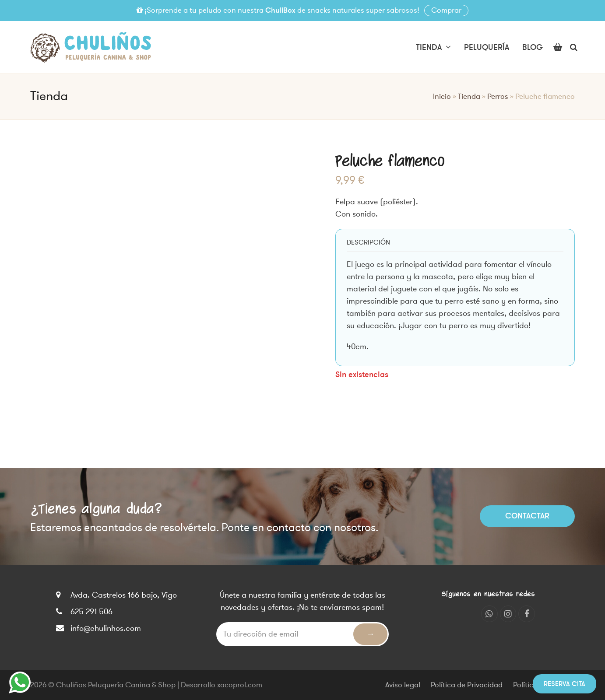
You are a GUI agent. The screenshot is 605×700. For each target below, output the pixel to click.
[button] (558, 47)
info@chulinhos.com (106, 628)
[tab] (368, 242)
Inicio (442, 97)
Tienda (469, 97)
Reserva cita (565, 684)
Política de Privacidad (467, 685)
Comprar (446, 10)
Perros (498, 97)
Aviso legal (403, 685)
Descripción (368, 242)
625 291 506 (91, 612)
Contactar (527, 516)
